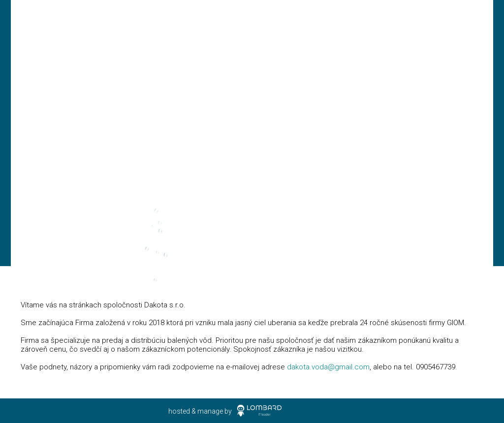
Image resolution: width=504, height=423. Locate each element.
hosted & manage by (200, 411)
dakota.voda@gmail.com (328, 367)
